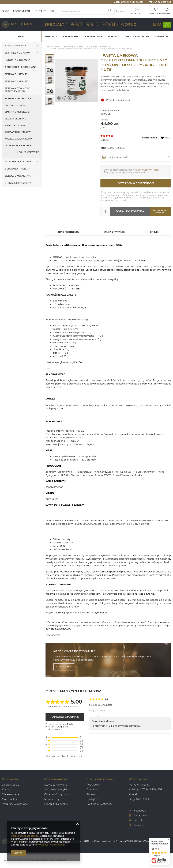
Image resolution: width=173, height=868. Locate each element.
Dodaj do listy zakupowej (161, 211)
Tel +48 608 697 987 (160, 2)
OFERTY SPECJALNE (137, 37)
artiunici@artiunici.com (129, 2)
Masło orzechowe (16, 125)
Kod (103, 148)
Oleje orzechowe (15, 119)
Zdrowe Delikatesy (73, 47)
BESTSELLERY (93, 37)
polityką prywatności (148, 170)
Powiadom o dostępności (136, 183)
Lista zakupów (156, 14)
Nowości (113, 37)
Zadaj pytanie (64, 667)
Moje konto (137, 14)
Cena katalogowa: (110, 110)
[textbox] (87, 11)
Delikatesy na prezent (19, 146)
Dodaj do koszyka (130, 211)
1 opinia (105, 139)
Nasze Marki (71, 37)
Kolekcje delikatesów (18, 139)
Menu (22, 37)
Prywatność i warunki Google (51, 845)
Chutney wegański (16, 105)
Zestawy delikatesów (18, 132)
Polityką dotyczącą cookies (25, 836)
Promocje (162, 37)
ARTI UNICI (51, 37)
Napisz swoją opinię (65, 717)
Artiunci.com (52, 47)
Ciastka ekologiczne (17, 112)
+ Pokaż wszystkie (28, 152)
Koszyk (167, 14)
